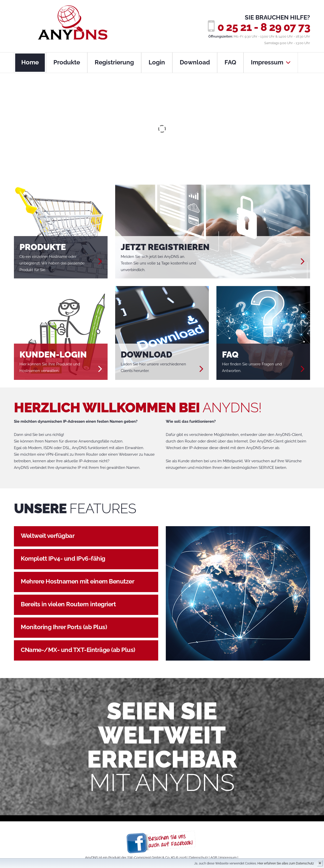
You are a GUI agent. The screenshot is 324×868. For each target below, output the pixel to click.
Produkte (67, 62)
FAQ (230, 62)
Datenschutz (199, 857)
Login (157, 62)
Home (30, 62)
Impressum (271, 62)
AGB (214, 857)
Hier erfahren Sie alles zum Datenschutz (286, 863)
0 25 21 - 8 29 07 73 (264, 27)
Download (195, 62)
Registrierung (114, 62)
